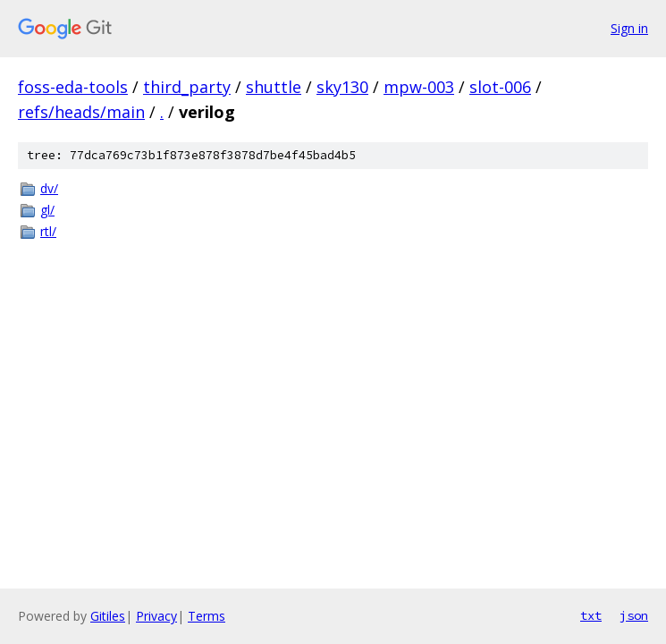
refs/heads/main (81, 112)
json (634, 615)
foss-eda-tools (73, 87)
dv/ (49, 188)
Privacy (156, 616)
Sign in (629, 28)
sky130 (342, 87)
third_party (187, 87)
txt (591, 615)
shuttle (274, 87)
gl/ (47, 210)
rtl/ (48, 231)
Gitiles (108, 616)
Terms (207, 616)
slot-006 (500, 87)
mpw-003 (419, 87)
